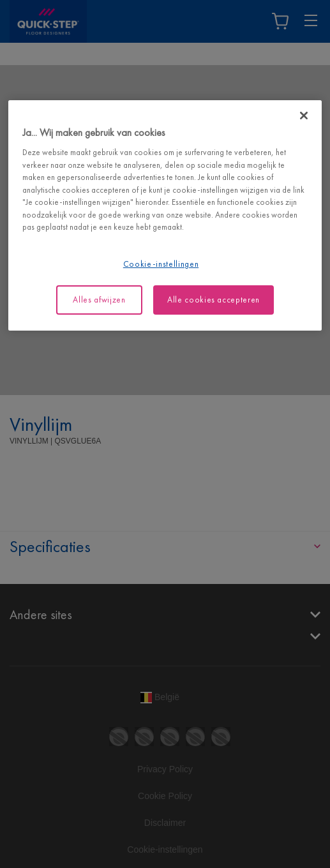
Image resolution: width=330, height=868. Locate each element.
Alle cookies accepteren (214, 300)
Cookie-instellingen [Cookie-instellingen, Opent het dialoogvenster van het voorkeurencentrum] (161, 264)
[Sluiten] (304, 116)
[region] (165, 215)
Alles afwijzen (99, 300)
